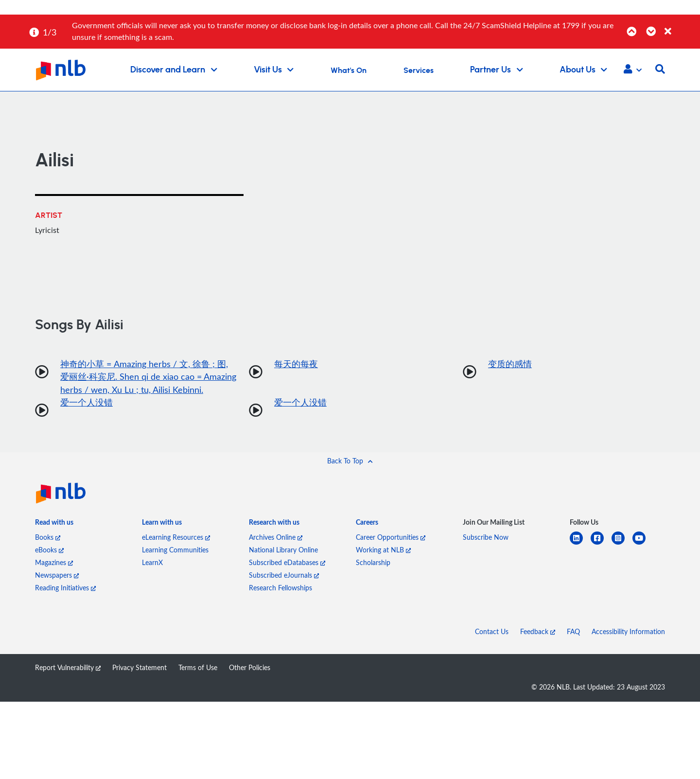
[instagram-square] (622, 545)
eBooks (49, 551)
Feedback (538, 632)
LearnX (152, 563)
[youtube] (643, 545)
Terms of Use (198, 668)
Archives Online (276, 538)
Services (419, 71)
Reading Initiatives (65, 589)
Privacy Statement (140, 668)
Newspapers (57, 576)
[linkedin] (580, 545)
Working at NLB (383, 551)
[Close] (681, 26)
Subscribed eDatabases (287, 563)
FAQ (573, 632)
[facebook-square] (601, 545)
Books (48, 538)
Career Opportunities (391, 538)
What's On (349, 71)
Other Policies (250, 668)
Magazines (54, 563)
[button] (633, 70)
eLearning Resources (176, 538)
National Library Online (283, 551)
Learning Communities (175, 551)
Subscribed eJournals (284, 576)
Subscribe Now (486, 538)
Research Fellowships (280, 589)
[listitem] (54, 525)
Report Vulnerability (68, 668)
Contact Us (492, 632)
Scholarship (373, 563)
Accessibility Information (628, 632)
